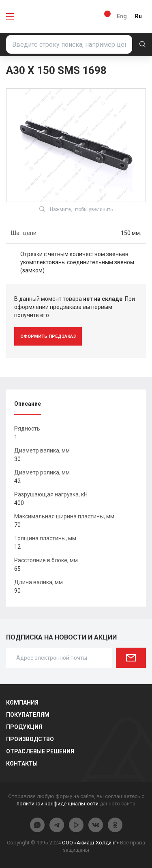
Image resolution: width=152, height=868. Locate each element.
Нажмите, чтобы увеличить (76, 209)
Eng (122, 16)
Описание (28, 404)
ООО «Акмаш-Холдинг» (90, 843)
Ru (138, 16)
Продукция (24, 727)
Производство (30, 739)
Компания (22, 703)
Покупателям (28, 715)
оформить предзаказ (48, 336)
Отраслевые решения (40, 751)
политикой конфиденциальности (58, 804)
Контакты (22, 764)
